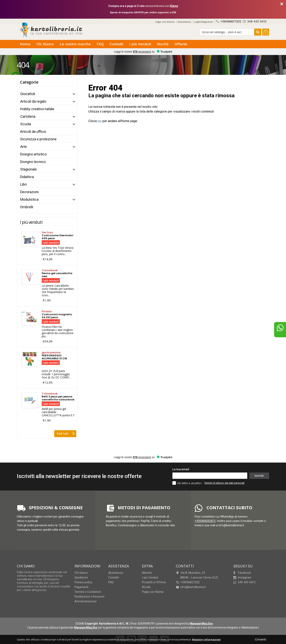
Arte (24, 147)
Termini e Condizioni (88, 592)
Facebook (242, 573)
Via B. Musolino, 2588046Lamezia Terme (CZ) (197, 575)
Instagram (242, 577)
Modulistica (29, 199)
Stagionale (29, 169)
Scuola (26, 124)
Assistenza (184, 22)
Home (25, 44)
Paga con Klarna (165, 22)
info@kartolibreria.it (191, 587)
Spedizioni (81, 577)
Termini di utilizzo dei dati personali (224, 483)
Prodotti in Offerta (154, 582)
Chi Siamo (45, 44)
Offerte (181, 44)
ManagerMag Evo (201, 624)
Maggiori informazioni (206, 640)
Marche (147, 573)
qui (100, 121)
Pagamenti (81, 587)
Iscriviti (259, 476)
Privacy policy (83, 582)
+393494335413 (205, 521)
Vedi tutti (66, 433)
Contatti (116, 44)
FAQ (100, 44)
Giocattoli (28, 94)
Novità (163, 44)
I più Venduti (140, 44)
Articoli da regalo (33, 101)
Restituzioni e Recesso (89, 597)
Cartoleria (28, 116)
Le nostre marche (75, 44)
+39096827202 (229, 21)
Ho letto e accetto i (188, 483)
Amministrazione (86, 601)
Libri (24, 184)
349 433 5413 (255, 21)
